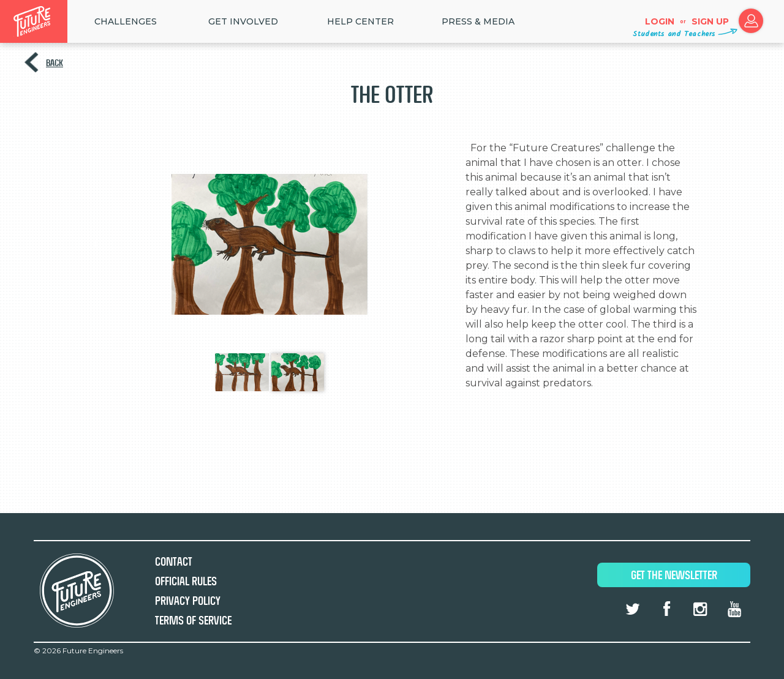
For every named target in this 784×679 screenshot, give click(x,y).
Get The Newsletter (674, 575)
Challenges (126, 21)
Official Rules (186, 581)
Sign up (710, 21)
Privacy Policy (188, 601)
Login (660, 21)
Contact (174, 562)
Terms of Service (193, 621)
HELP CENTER (360, 21)
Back (55, 63)
